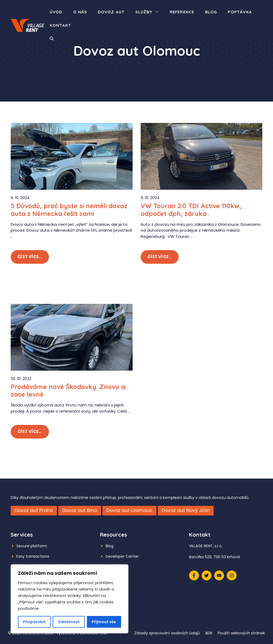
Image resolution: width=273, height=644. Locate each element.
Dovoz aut (111, 12)
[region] (70, 599)
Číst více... (30, 257)
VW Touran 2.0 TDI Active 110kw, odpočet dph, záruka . (191, 210)
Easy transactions (33, 556)
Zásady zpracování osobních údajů (167, 633)
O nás (80, 12)
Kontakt (60, 25)
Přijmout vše (104, 622)
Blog (211, 12)
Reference (182, 12)
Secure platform (32, 546)
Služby (150, 12)
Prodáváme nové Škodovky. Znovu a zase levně (68, 391)
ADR (209, 633)
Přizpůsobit (34, 622)
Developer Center (122, 556)
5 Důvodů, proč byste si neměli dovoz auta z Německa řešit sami (69, 210)
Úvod (56, 12)
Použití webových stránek (241, 633)
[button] (52, 39)
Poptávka (240, 12)
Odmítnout (69, 622)
